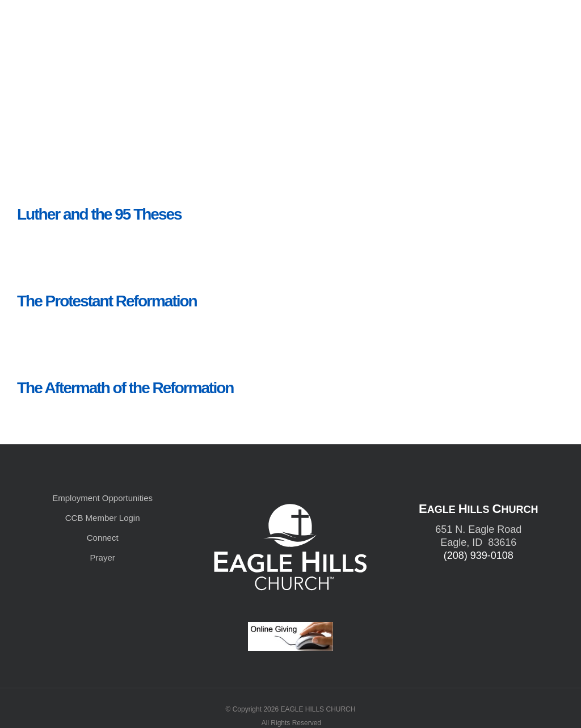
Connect (103, 538)
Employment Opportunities (102, 498)
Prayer (103, 557)
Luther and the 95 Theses (99, 214)
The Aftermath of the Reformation (125, 388)
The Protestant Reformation (107, 301)
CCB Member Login (103, 518)
